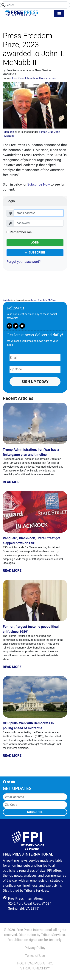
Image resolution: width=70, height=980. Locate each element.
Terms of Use (35, 956)
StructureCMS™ (35, 969)
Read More (12, 482)
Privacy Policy (35, 948)
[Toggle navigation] (59, 14)
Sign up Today (35, 382)
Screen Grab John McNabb (43, 300)
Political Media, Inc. (35, 964)
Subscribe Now (39, 184)
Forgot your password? (24, 262)
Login (35, 242)
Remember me (19, 232)
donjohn (9, 132)
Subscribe (35, 252)
